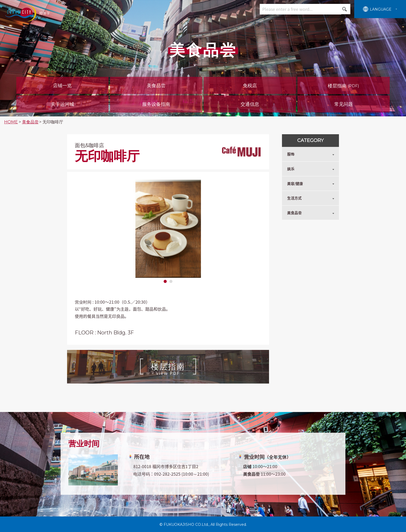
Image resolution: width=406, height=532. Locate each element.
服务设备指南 (156, 104)
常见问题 (344, 104)
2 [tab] (171, 282)
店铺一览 (62, 86)
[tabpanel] (168, 229)
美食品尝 (156, 86)
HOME (11, 122)
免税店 (250, 86)
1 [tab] (165, 282)
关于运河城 (62, 104)
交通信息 (250, 104)
